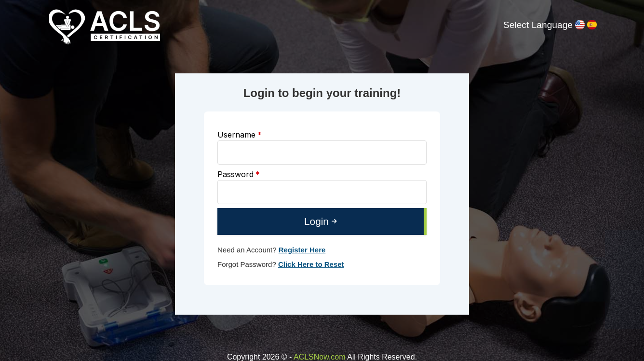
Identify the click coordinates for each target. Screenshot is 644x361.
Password (239, 174)
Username (240, 135)
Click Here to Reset (311, 264)
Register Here (302, 250)
